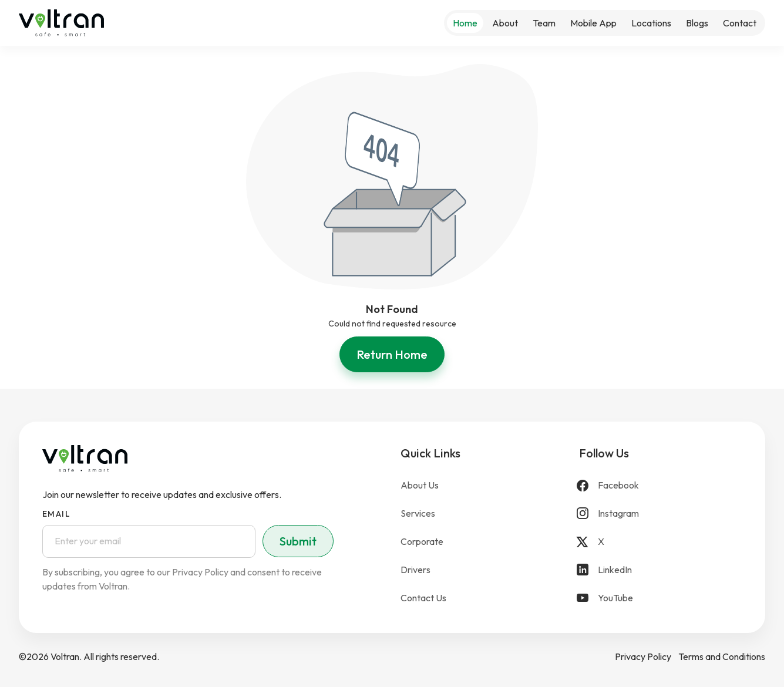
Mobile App (593, 23)
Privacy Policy (643, 656)
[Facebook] (660, 485)
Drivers (415, 570)
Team (544, 23)
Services (418, 513)
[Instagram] (660, 513)
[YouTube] (660, 598)
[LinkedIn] (660, 570)
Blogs (697, 23)
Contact (740, 23)
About (505, 23)
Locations (651, 23)
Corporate (422, 541)
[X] (660, 541)
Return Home (392, 354)
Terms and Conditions (722, 656)
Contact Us (423, 598)
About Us (420, 485)
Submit (298, 541)
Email (56, 514)
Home (465, 23)
